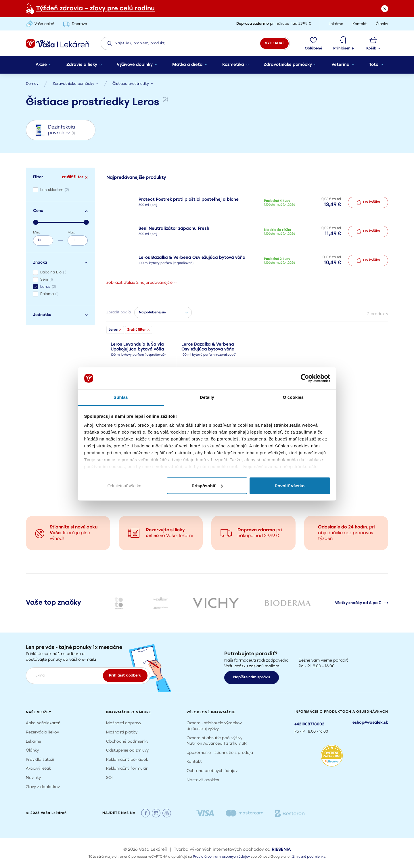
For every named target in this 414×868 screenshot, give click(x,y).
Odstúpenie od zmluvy (127, 751)
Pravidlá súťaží (40, 760)
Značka (60, 263)
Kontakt (194, 762)
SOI (109, 778)
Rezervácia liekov (42, 732)
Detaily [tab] (207, 397)
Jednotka (60, 315)
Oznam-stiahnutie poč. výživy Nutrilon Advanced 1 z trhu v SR (217, 741)
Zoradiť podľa (119, 312)
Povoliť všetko (290, 485)
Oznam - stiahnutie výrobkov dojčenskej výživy (214, 726)
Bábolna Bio (53, 272)
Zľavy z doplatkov (43, 787)
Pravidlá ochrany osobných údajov (221, 857)
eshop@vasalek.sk (370, 723)
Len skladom (55, 190)
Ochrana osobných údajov (212, 771)
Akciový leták (38, 769)
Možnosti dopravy (124, 723)
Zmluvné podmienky (309, 857)
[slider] (36, 222)
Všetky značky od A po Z (362, 603)
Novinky (33, 778)
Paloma (49, 294)
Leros (48, 287)
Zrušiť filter (139, 330)
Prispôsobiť (207, 485)
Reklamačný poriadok (127, 760)
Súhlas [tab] (121, 397)
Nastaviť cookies (203, 780)
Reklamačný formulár (127, 769)
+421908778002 (309, 724)
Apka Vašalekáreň (43, 723)
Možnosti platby (122, 732)
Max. (72, 233)
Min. (37, 233)
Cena (60, 211)
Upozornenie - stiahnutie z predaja (220, 753)
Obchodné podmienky (127, 742)
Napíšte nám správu (252, 677)
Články (32, 751)
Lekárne (33, 742)
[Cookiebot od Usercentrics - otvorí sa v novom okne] (305, 378)
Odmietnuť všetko (124, 485)
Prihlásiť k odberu (125, 676)
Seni (47, 280)
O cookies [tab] (293, 397)
